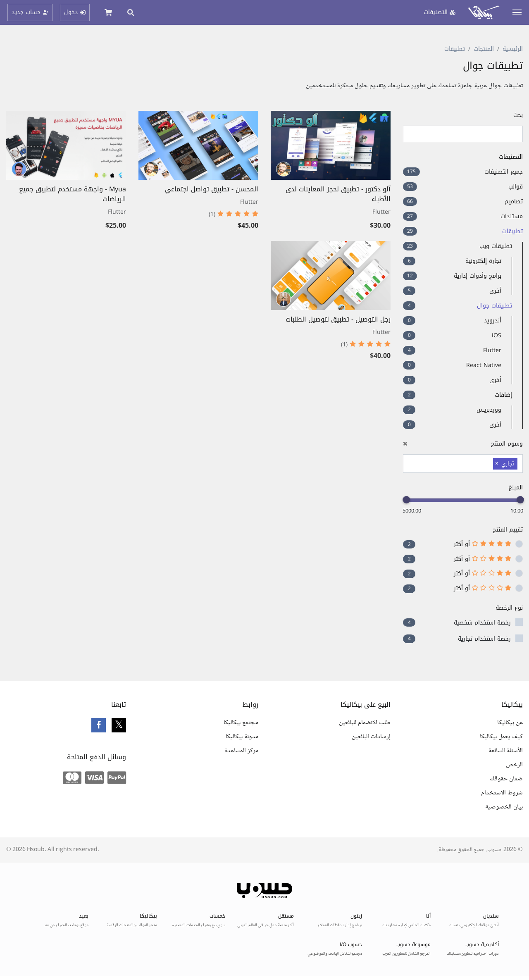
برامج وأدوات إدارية (452, 276)
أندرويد (452, 321)
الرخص (514, 765)
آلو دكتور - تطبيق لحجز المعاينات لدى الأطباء (338, 194)
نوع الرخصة (509, 608)
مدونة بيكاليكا (242, 737)
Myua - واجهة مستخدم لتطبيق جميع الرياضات (73, 194)
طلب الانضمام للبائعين (365, 723)
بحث (518, 115)
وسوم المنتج (463, 444)
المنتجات (484, 49)
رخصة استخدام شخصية (482, 623)
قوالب (463, 187)
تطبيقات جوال (458, 306)
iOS (452, 335)
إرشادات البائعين (371, 737)
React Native (452, 365)
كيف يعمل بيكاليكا (501, 737)
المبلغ (516, 488)
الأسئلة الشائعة (506, 751)
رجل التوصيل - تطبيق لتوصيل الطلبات (338, 319)
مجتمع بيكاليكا (241, 723)
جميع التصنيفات (463, 172)
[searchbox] (489, 463)
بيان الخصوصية (504, 807)
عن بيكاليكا (510, 723)
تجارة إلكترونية (452, 261)
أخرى (452, 291)
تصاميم (463, 201)
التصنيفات (511, 157)
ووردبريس (452, 410)
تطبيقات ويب (458, 246)
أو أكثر (483, 544)
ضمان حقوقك (506, 779)
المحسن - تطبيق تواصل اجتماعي (212, 189)
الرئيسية (513, 49)
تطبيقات (455, 49)
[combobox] (463, 464)
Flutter (452, 350)
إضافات (458, 395)
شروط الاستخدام (502, 793)
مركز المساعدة (241, 751)
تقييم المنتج (508, 530)
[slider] (520, 500)
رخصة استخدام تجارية (484, 639)
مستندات (463, 216)
